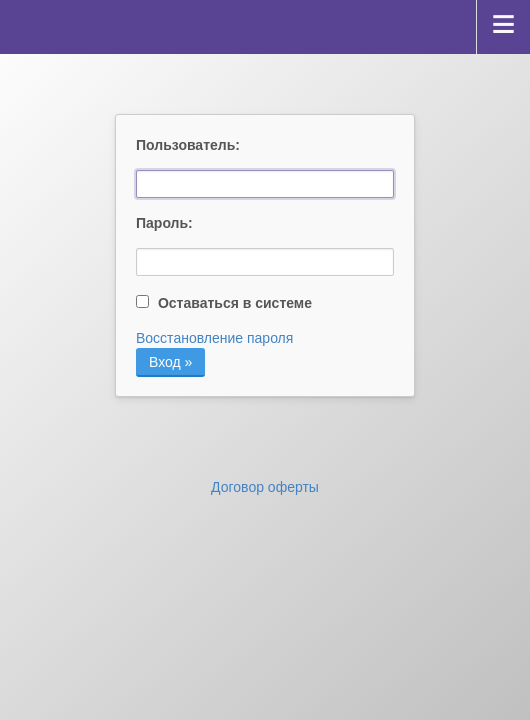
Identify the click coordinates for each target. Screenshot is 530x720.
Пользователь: (184, 145)
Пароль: (164, 223)
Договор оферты (265, 487)
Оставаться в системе (224, 303)
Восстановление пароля (214, 338)
